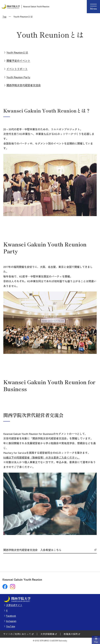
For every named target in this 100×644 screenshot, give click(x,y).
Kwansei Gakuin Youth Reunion (36, 6)
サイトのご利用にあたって (17, 634)
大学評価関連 (47, 634)
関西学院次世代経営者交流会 (24, 85)
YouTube (11, 626)
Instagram (11, 621)
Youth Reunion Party (18, 77)
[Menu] (93, 7)
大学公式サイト (14, 605)
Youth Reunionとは (17, 52)
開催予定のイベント (18, 61)
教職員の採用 (71, 634)
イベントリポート (17, 69)
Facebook (11, 616)
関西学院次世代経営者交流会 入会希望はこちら (32, 550)
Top (4, 16)
